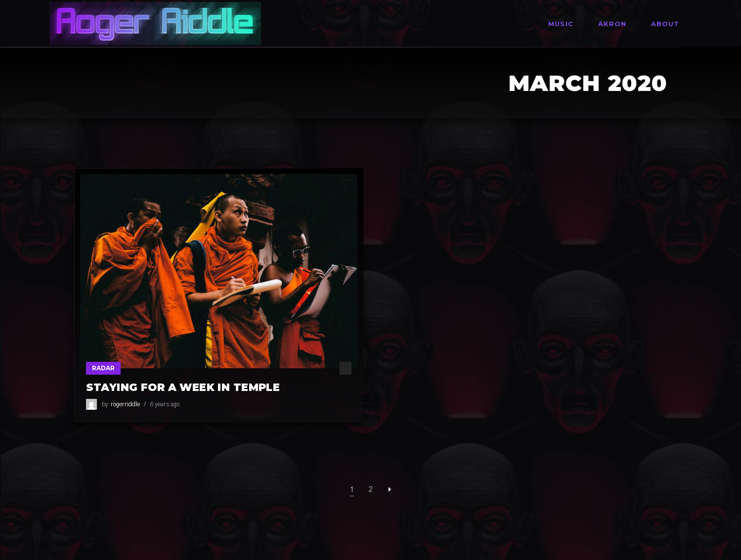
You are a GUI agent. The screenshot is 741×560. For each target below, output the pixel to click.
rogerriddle (125, 404)
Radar (103, 368)
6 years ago (165, 404)
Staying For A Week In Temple (183, 387)
